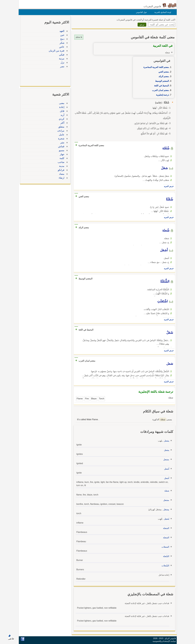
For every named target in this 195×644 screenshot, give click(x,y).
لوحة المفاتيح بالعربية (162, 12)
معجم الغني (163, 72)
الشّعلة (165, 556)
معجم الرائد (163, 76)
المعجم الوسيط (161, 81)
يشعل (166, 441)
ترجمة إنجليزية (162, 95)
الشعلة (165, 528)
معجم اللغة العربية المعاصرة (155, 67)
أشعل (166, 469)
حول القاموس (141, 12)
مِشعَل (166, 509)
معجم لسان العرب (160, 90)
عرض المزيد (168, 186)
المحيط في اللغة (161, 86)
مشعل (166, 459)
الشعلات (165, 547)
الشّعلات (165, 566)
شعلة (166, 491)
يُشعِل (166, 519)
